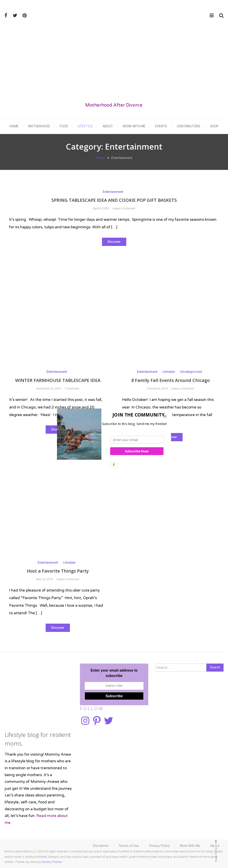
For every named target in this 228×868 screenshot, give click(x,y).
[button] (113, 415)
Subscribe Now (137, 451)
